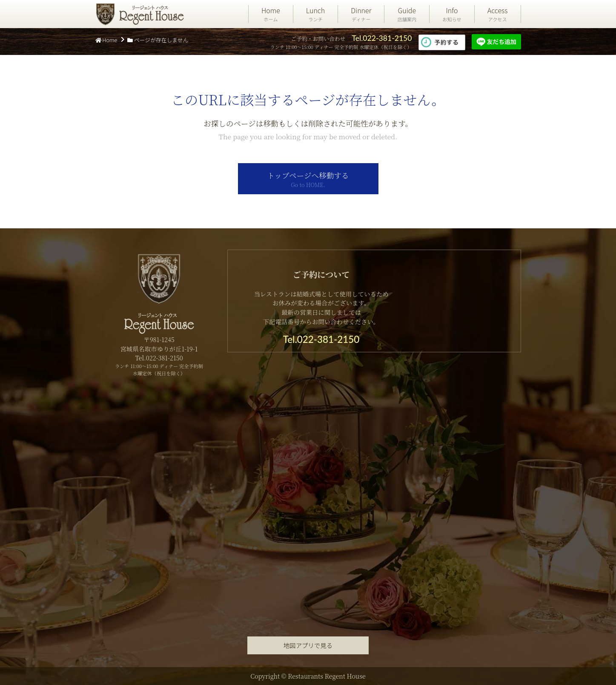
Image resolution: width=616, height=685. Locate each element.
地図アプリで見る (308, 645)
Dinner (361, 14)
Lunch (315, 14)
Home (271, 14)
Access (498, 14)
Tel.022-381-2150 (382, 38)
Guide (407, 14)
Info (452, 14)
